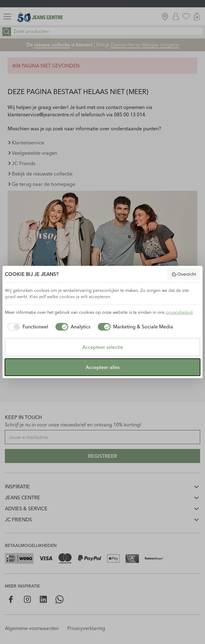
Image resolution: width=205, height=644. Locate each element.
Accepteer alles (103, 367)
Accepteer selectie (103, 347)
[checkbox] (27, 327)
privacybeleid (179, 312)
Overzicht (184, 274)
